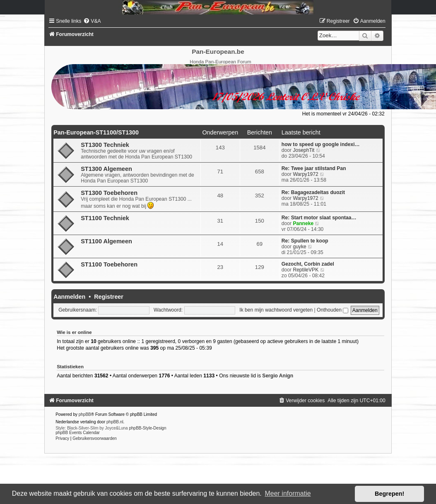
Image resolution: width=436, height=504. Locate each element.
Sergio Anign (278, 376)
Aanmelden (69, 297)
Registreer (109, 297)
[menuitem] (92, 21)
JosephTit (304, 150)
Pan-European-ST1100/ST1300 (96, 132)
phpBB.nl (115, 422)
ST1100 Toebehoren (109, 264)
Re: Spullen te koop (305, 241)
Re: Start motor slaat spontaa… (319, 218)
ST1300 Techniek (105, 145)
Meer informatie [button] (288, 493)
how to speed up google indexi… (321, 144)
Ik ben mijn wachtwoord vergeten (276, 310)
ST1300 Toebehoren (109, 193)
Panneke (303, 223)
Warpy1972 (305, 174)
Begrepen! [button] (389, 494)
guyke (299, 247)
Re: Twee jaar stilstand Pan (314, 168)
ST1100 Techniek (105, 218)
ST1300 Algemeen (106, 169)
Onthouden (332, 310)
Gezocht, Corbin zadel (308, 264)
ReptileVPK (306, 270)
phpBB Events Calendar (78, 433)
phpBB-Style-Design (147, 428)
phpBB (85, 414)
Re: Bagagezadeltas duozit (313, 192)
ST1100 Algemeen (106, 241)
